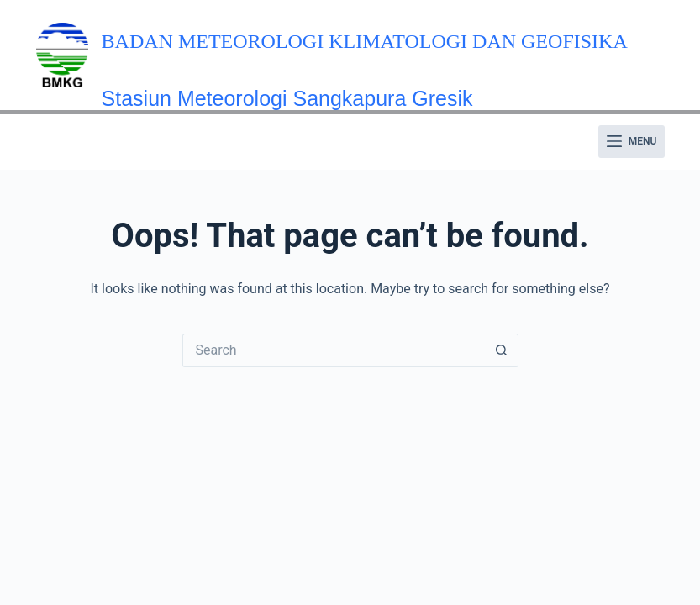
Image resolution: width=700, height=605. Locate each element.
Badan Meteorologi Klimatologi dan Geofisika (365, 41)
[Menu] (632, 142)
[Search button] (502, 350)
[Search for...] (334, 350)
